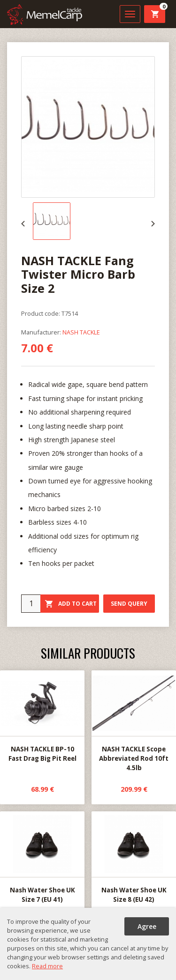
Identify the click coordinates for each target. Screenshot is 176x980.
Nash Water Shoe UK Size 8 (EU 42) (134, 858)
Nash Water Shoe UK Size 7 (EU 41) (42, 858)
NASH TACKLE (81, 332)
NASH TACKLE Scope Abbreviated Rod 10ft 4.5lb (134, 721)
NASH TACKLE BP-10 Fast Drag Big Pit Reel (42, 717)
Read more (47, 966)
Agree (147, 926)
